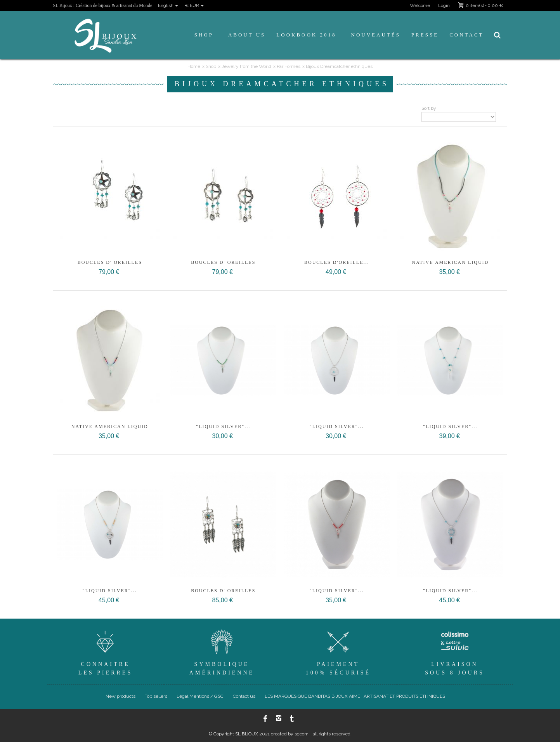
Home (194, 66)
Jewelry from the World (246, 66)
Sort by (429, 108)
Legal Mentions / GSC (200, 696)
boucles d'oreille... (337, 262)
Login (444, 5)
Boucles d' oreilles (110, 262)
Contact (466, 35)
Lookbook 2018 (306, 35)
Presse (425, 35)
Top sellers (156, 696)
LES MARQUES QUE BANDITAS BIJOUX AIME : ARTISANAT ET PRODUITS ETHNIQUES (355, 696)
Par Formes (289, 66)
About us (247, 35)
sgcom (302, 734)
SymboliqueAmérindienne (222, 651)
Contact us (244, 696)
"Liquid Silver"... (223, 426)
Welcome (420, 5)
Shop (204, 35)
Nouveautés (376, 35)
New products (120, 696)
